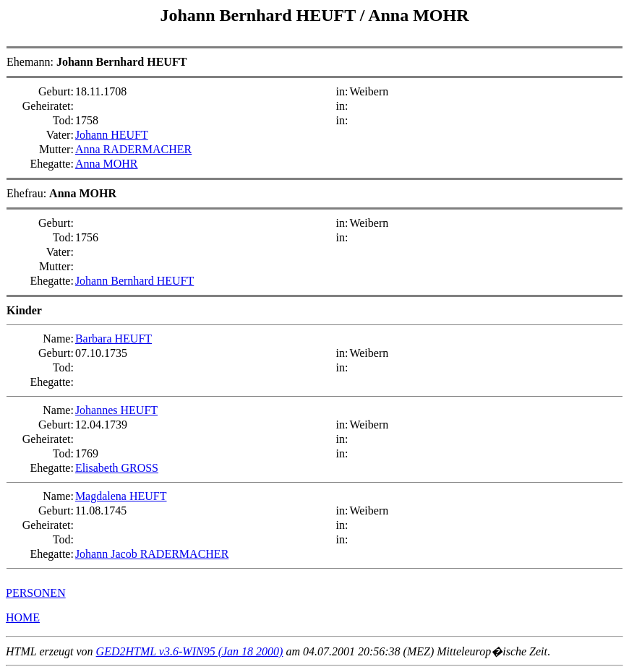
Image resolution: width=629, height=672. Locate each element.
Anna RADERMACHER (133, 149)
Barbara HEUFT (114, 339)
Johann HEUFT (112, 135)
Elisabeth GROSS (117, 468)
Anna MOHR (418, 15)
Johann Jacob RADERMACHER (152, 554)
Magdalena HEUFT (121, 496)
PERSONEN (36, 593)
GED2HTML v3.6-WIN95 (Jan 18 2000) (190, 651)
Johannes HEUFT (116, 410)
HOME (23, 617)
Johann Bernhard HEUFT (260, 15)
